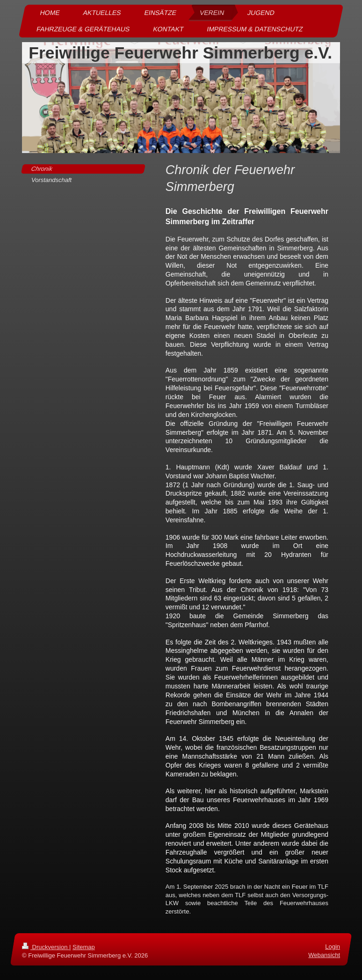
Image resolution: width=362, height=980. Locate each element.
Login (333, 947)
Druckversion (46, 947)
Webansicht (324, 955)
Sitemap (84, 947)
